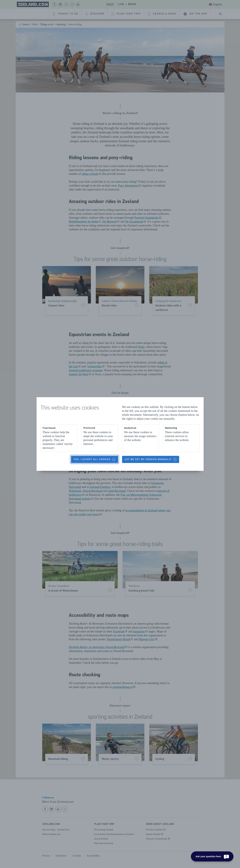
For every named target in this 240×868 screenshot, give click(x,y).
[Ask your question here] (212, 856)
